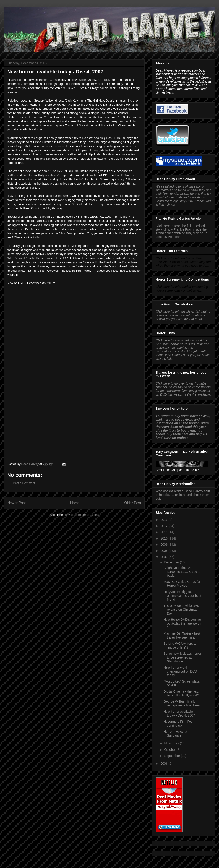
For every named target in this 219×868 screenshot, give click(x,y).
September (172, 756)
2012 (165, 526)
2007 (165, 557)
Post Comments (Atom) (83, 515)
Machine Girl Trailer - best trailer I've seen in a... (182, 635)
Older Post (133, 503)
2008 (165, 551)
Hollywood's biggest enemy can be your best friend (182, 596)
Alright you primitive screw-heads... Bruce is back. (182, 572)
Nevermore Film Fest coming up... (179, 723)
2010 (165, 538)
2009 (165, 545)
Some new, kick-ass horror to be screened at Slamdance (182, 657)
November (172, 743)
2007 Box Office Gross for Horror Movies (182, 584)
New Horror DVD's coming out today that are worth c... (182, 623)
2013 (165, 520)
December (172, 562)
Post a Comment (24, 483)
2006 (165, 764)
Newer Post (17, 503)
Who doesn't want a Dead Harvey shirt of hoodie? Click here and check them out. (183, 495)
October (170, 750)
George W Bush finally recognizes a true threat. (182, 703)
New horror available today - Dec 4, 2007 (179, 713)
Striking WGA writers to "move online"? (180, 645)
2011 (165, 532)
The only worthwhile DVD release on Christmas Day (181, 610)
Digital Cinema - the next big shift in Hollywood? (181, 693)
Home (75, 503)
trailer (37, 237)
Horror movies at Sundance (175, 734)
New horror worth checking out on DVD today (180, 671)
